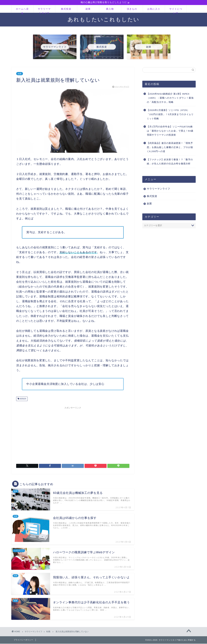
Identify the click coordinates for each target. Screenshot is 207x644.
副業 (88, 9)
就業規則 (23, 399)
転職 (20, 74)
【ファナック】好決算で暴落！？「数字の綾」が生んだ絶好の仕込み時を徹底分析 (170, 162)
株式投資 (66, 9)
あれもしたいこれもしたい (103, 20)
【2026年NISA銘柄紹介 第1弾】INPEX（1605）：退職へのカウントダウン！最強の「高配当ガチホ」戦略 (170, 98)
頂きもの (132, 9)
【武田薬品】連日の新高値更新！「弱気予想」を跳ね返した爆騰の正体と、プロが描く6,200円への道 (170, 148)
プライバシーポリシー (23, 640)
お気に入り (154, 9)
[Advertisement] (73, 433)
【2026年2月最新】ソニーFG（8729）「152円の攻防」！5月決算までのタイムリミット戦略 (170, 115)
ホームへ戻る (22, 10)
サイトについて (176, 10)
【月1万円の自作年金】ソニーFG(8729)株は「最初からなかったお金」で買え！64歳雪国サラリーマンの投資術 (170, 131)
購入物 (110, 9)
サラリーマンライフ (44, 10)
